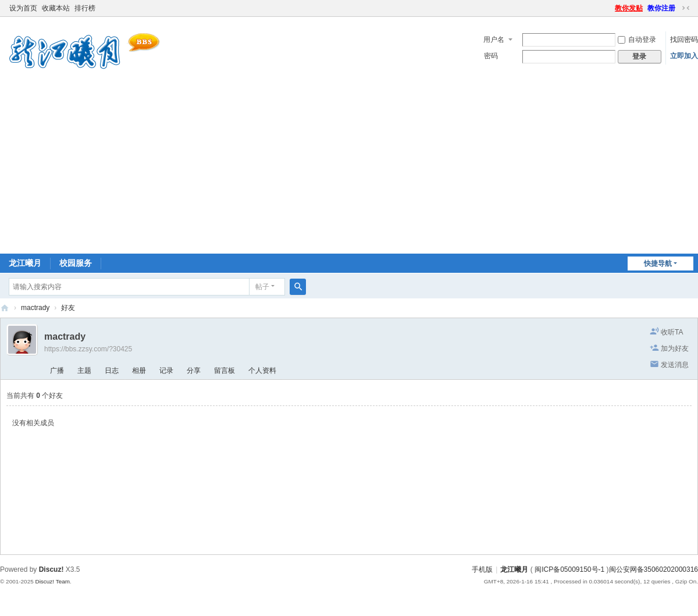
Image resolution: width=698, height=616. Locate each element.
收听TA (672, 332)
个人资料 (262, 371)
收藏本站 (56, 8)
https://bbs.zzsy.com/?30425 (88, 349)
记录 (166, 371)
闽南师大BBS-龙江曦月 (5, 308)
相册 (139, 371)
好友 (68, 308)
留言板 (225, 371)
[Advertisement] (349, 166)
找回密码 (684, 40)
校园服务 (76, 263)
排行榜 (85, 8)
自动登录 (637, 40)
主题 (84, 371)
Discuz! (51, 569)
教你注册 (661, 8)
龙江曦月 (25, 263)
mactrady (35, 308)
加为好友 (675, 348)
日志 (112, 371)
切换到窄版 (686, 8)
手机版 (482, 569)
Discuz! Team (52, 581)
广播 (57, 371)
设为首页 (23, 8)
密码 (491, 56)
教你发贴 (629, 8)
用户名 (494, 40)
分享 (194, 371)
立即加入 (684, 56)
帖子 (262, 287)
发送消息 (675, 365)
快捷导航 (658, 264)
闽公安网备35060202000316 (654, 569)
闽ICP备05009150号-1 (569, 569)
